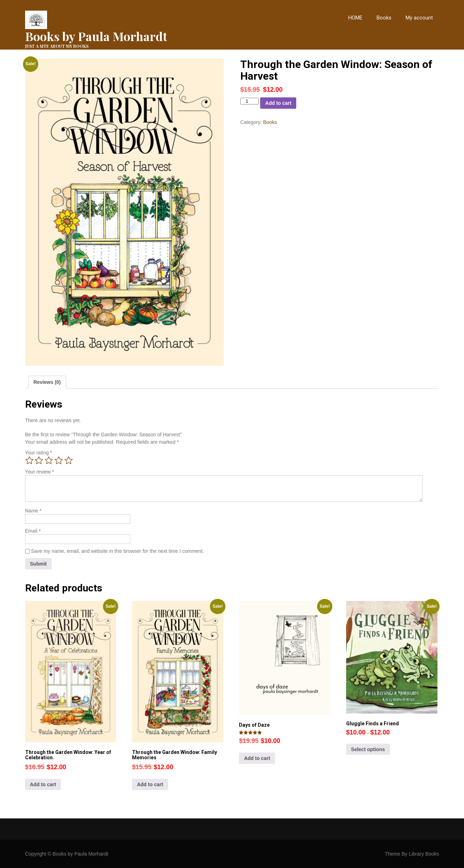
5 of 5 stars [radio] (69, 460)
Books (384, 18)
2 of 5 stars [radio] (39, 460)
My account (419, 18)
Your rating (39, 453)
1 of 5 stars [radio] (29, 460)
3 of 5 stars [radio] (49, 460)
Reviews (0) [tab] (47, 382)
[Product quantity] (250, 101)
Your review (40, 472)
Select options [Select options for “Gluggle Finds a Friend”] (368, 749)
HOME (355, 18)
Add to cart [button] (43, 784)
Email (33, 531)
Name (33, 511)
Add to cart (278, 103)
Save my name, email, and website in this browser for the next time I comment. (118, 551)
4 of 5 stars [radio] (59, 460)
